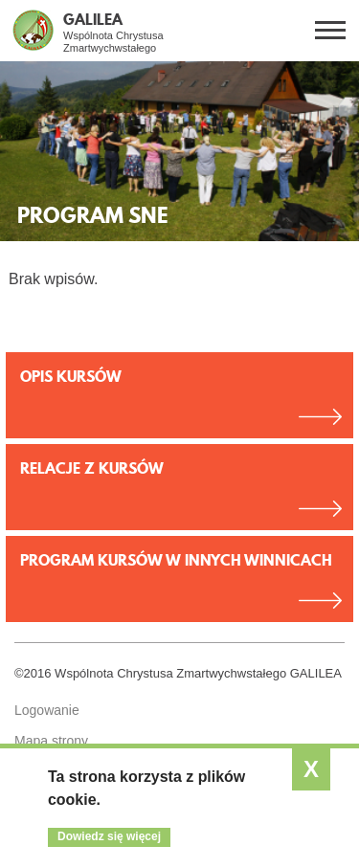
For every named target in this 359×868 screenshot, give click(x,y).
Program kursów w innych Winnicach (176, 560)
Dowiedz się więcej (109, 836)
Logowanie (47, 710)
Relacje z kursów (92, 468)
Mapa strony (51, 741)
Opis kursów (71, 376)
